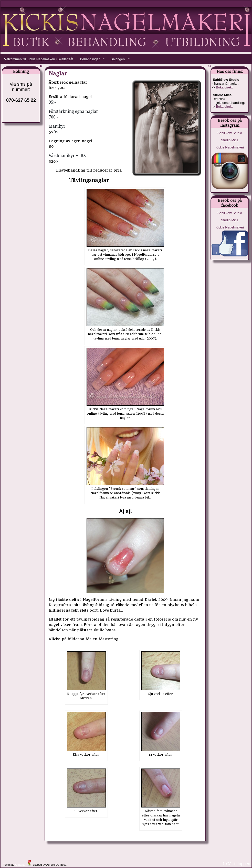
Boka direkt (224, 87)
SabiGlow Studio (230, 133)
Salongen (118, 59)
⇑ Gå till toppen (236, 864)
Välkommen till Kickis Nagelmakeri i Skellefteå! (39, 59)
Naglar (58, 73)
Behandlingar (91, 59)
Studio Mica (230, 140)
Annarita (20, 865)
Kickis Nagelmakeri (230, 147)
